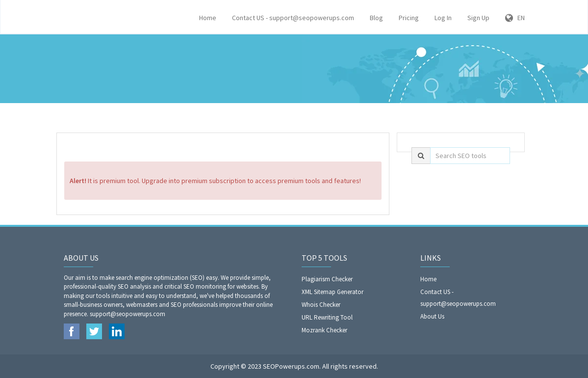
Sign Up (478, 18)
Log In (443, 18)
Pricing (409, 18)
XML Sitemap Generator (332, 292)
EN (515, 18)
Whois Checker (321, 305)
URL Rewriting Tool (327, 317)
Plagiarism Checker (327, 279)
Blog (376, 18)
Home (208, 18)
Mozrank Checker (324, 330)
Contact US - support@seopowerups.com (293, 18)
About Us (432, 316)
